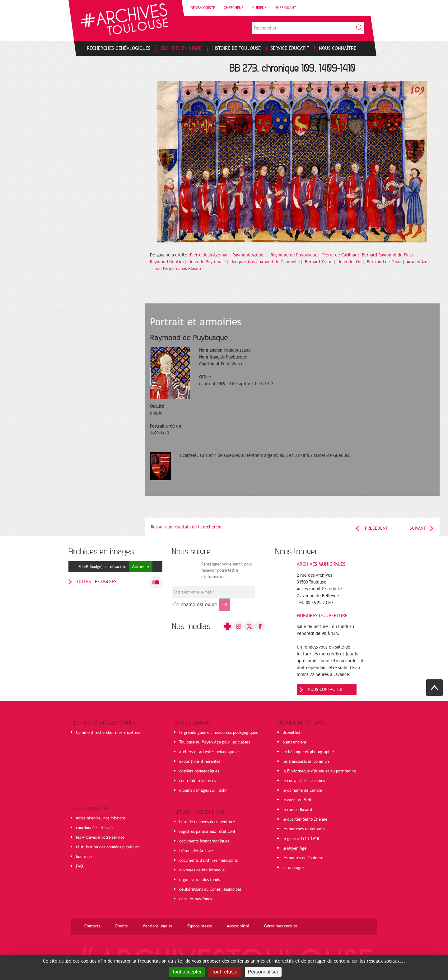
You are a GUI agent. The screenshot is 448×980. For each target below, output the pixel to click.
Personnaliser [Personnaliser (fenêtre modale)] (263, 972)
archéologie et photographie (308, 752)
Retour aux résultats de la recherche (187, 527)
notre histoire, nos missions (101, 818)
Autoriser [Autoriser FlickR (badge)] (141, 567)
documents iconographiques (204, 841)
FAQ (79, 866)
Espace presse (200, 926)
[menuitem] (119, 48)
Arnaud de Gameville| (282, 262)
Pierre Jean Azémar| (211, 255)
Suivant (418, 528)
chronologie (293, 868)
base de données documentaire (207, 822)
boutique (84, 857)
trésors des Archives (197, 851)
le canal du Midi (297, 800)
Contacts (92, 926)
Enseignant (286, 8)
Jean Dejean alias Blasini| (178, 269)
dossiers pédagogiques (199, 771)
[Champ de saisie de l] (213, 592)
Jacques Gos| (245, 262)
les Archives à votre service (100, 837)
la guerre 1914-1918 (301, 839)
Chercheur (234, 8)
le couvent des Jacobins (304, 781)
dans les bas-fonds (196, 899)
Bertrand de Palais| (386, 262)
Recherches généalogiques (103, 723)
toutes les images (96, 582)
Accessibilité (238, 926)
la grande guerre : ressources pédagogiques (218, 733)
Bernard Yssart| (321, 262)
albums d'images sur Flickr (203, 790)
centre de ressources (198, 781)
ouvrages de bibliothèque (202, 870)
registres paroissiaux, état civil (207, 832)
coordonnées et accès (95, 828)
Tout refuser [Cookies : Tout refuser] (225, 972)
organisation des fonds (199, 880)
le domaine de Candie (302, 790)
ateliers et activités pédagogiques (210, 752)
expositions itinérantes (200, 762)
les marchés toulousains (304, 829)
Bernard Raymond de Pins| (388, 255)
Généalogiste (203, 8)
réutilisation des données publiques (108, 847)
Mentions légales (157, 926)
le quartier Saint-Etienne (305, 819)
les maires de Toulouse (303, 858)
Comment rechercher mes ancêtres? (108, 733)
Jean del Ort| (352, 262)
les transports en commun (306, 762)
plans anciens (294, 742)
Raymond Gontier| (169, 262)
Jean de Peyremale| (209, 262)
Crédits (121, 926)
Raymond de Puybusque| (296, 255)
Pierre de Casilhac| (341, 255)
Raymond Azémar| (251, 255)
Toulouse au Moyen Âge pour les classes (215, 742)
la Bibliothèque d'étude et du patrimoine (319, 771)
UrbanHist (291, 733)
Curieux (259, 8)
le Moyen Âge (294, 848)
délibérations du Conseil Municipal (210, 889)
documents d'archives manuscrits (208, 860)
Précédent (376, 528)
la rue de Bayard (297, 810)
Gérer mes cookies (281, 926)
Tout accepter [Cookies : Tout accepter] (187, 972)
